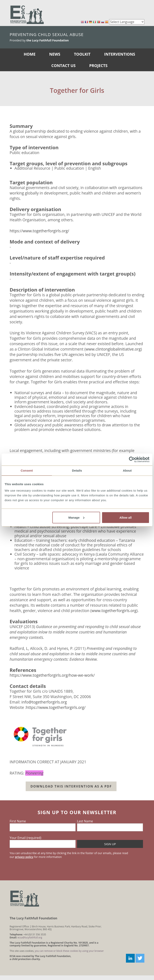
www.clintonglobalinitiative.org (113, 349)
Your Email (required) (25, 838)
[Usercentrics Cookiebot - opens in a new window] (132, 460)
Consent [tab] (27, 470)
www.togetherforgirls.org (114, 611)
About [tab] (127, 470)
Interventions (120, 54)
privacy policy (24, 857)
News (55, 54)
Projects (98, 66)
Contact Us (63, 66)
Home (30, 54)
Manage (76, 517)
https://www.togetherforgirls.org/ (39, 231)
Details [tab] (77, 470)
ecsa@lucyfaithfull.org (30, 937)
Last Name (85, 821)
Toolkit (82, 54)
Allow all (125, 517)
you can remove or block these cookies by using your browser (69, 951)
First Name (18, 821)
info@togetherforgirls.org (44, 702)
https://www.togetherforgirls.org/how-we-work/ (52, 675)
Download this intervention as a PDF (71, 786)
